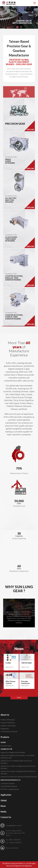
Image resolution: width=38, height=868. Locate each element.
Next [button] (36, 14)
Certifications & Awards (9, 731)
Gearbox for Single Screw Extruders (13, 752)
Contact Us (6, 817)
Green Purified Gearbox (9, 786)
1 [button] (17, 27)
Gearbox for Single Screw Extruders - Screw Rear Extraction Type (17, 756)
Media (3, 812)
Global (4, 800)
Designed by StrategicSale (23, 866)
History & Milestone (8, 723)
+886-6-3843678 (15, 840)
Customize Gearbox (8, 783)
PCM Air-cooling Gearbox (10, 789)
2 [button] (21, 27)
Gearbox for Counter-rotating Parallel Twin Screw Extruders (18, 772)
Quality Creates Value (8, 726)
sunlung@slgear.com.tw (14, 825)
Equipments (5, 729)
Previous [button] (2, 14)
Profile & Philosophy (8, 720)
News (3, 806)
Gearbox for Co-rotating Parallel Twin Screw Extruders (16, 762)
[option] (19, 14)
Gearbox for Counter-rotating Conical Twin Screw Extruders (18, 767)
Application (6, 795)
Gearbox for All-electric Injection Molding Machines (19, 777)
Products (5, 737)
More (19, 697)
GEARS (3, 742)
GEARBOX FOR (11, 157)
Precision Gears (6, 746)
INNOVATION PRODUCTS (10, 780)
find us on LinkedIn (12, 848)
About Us (5, 715)
